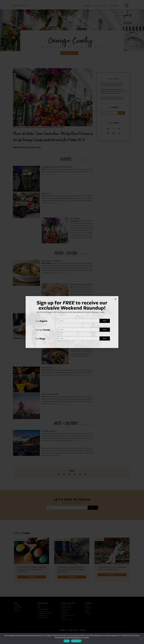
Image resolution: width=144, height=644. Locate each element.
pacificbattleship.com (62, 404)
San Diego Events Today (91, 620)
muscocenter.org (79, 441)
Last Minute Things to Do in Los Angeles (95, 617)
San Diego (115, 6)
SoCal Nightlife (65, 587)
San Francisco (17, 585)
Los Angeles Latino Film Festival (46, 617)
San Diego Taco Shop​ (90, 627)
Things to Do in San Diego (91, 622)
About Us (87, 579)
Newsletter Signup (42, 591)
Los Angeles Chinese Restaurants (46, 625)
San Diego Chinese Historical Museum (118, 619)
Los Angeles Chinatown (20, 627)
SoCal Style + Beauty (66, 581)
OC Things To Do (113, 629)
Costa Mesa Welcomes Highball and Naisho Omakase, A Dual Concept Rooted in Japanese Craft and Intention (113, 91)
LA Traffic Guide (18, 622)
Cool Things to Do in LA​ (20, 631)
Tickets (89, 324)
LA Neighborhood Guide (44, 627)
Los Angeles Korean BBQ (44, 619)
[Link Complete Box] (32, 547)
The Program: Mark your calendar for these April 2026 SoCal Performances (112, 84)
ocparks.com (55, 203)
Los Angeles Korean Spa (44, 621)
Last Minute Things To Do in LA (69, 620)
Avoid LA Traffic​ (18, 620)
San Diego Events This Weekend (117, 617)
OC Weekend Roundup (43, 585)
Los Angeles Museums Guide (21, 617)
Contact (87, 585)
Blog (39, 579)
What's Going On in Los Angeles (69, 624)
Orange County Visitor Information (117, 621)
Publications (88, 581)
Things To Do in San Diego (92, 625)
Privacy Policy (88, 587)
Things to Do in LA (90, 618)
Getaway (63, 591)
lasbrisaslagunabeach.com (79, 299)
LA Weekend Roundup (43, 583)
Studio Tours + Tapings (67, 593)
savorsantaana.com (87, 375)
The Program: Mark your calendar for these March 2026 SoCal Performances (112, 98)
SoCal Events (64, 585)
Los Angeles (87, 6)
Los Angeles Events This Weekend (117, 627)
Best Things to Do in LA (67, 630)
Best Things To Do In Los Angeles (70, 626)
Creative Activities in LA (20, 625)
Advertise (87, 583)
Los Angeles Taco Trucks (20, 629)
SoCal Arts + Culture (66, 583)
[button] (59, 474)
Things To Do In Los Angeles (116, 625)
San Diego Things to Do (91, 633)
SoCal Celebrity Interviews (68, 589)
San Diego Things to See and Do (93, 629)
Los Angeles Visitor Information (116, 631)
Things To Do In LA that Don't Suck (70, 628)
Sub (113, 107)
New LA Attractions (43, 631)
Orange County (101, 6)
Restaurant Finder (42, 589)
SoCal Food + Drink (66, 579)
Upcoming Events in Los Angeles (69, 622)
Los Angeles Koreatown (43, 623)
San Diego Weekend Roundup (45, 587)
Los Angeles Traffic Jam (20, 618)
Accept (67, 641)
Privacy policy (76, 641)
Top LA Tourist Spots (43, 629)
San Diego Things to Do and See (93, 631)
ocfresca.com (92, 356)
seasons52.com (64, 273)
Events (39, 581)
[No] (141, 638)
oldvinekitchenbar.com (49, 174)
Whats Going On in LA (67, 632)
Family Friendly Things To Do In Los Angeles (70, 618)
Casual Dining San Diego (115, 623)
